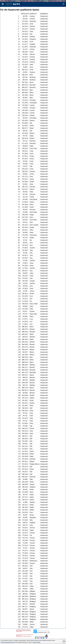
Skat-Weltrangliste (43, 630)
